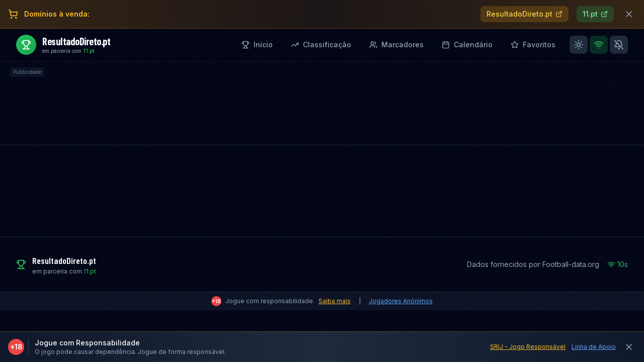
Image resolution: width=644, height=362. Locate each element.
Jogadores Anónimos (401, 301)
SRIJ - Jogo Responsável (528, 347)
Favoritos (533, 44)
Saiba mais (335, 301)
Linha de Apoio (594, 347)
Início (257, 44)
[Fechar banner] (629, 14)
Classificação (321, 44)
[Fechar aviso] (629, 347)
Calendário (467, 44)
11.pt (595, 14)
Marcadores (396, 44)
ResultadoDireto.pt (525, 14)
